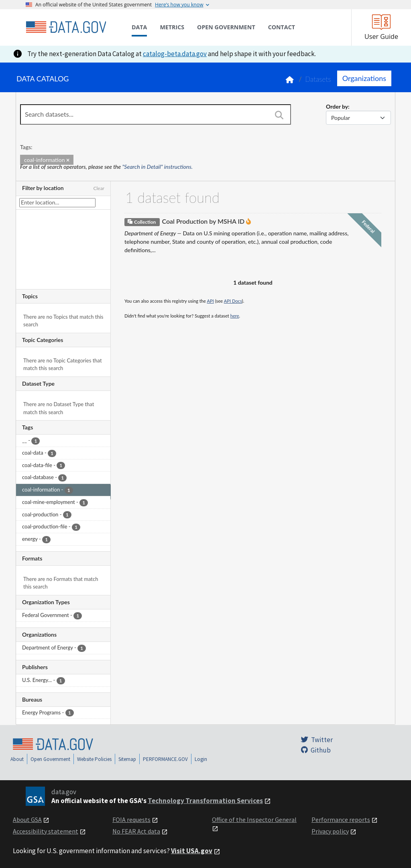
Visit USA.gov (192, 851)
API (211, 301)
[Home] (66, 27)
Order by (337, 106)
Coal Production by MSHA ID (203, 221)
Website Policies (94, 759)
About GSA (27, 819)
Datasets (318, 79)
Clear (99, 188)
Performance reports (341, 819)
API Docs (233, 301)
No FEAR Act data (136, 831)
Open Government (50, 759)
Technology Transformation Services (205, 801)
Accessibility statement (46, 831)
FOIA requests (131, 819)
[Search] (279, 115)
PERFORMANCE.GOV (165, 759)
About (17, 759)
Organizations (364, 78)
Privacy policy (330, 831)
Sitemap (127, 759)
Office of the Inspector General (254, 819)
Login (201, 759)
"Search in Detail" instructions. (158, 167)
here (235, 316)
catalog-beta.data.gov (175, 54)
